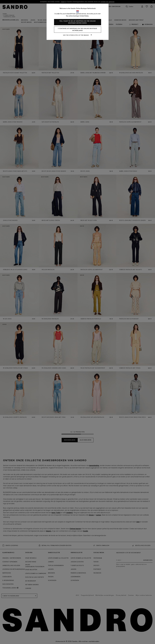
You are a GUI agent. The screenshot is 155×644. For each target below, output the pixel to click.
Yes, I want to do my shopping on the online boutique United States (78, 22)
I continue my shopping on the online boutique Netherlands (77, 30)
